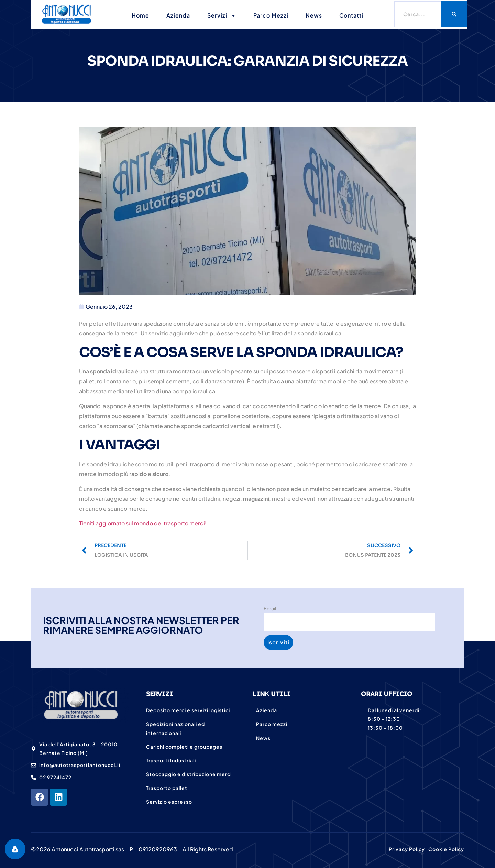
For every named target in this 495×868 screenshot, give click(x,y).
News (314, 15)
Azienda (178, 15)
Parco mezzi (271, 15)
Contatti (351, 15)
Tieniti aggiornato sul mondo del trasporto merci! (143, 523)
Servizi (222, 15)
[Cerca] (454, 14)
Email (270, 608)
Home (140, 15)
